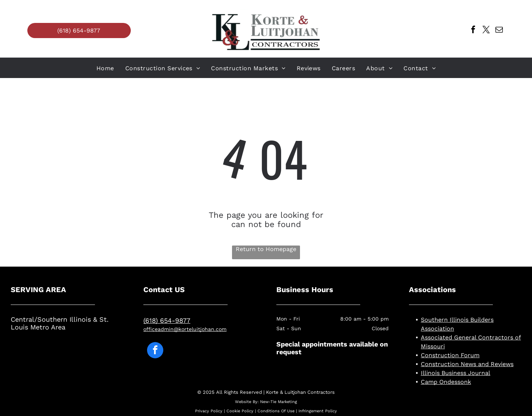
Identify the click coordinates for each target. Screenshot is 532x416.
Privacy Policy (209, 411)
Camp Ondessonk (446, 382)
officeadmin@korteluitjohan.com (185, 329)
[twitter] (486, 31)
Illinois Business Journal (456, 373)
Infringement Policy (318, 411)
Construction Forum (450, 355)
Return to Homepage (266, 249)
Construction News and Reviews (467, 364)
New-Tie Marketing (279, 402)
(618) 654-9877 (167, 320)
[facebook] (473, 31)
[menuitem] (105, 68)
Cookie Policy (240, 411)
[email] (499, 31)
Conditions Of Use (276, 411)
